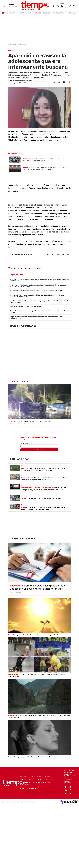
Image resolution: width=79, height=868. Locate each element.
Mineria (32, 777)
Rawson (20, 268)
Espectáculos (72, 13)
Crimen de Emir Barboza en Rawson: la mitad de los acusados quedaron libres (37, 291)
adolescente (29, 268)
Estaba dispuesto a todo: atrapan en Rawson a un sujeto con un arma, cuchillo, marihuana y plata (37, 317)
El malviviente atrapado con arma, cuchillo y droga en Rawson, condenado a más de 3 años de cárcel (39, 302)
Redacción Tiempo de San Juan (22, 81)
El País (30, 13)
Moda (49, 782)
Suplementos (25, 785)
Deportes (22, 13)
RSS (36, 788)
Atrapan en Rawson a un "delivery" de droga (25, 307)
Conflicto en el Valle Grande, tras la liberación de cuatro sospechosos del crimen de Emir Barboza (39, 280)
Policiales (47, 13)
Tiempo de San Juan (14, 45)
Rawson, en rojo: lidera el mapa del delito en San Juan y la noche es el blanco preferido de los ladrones (37, 296)
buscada (38, 268)
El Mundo (38, 13)
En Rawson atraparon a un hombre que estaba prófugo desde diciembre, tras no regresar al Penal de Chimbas (38, 286)
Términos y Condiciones (27, 788)
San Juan (13, 13)
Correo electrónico (26, 443)
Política (5, 13)
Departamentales (59, 13)
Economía (23, 777)
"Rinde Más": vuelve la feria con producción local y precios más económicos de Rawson (38, 312)
